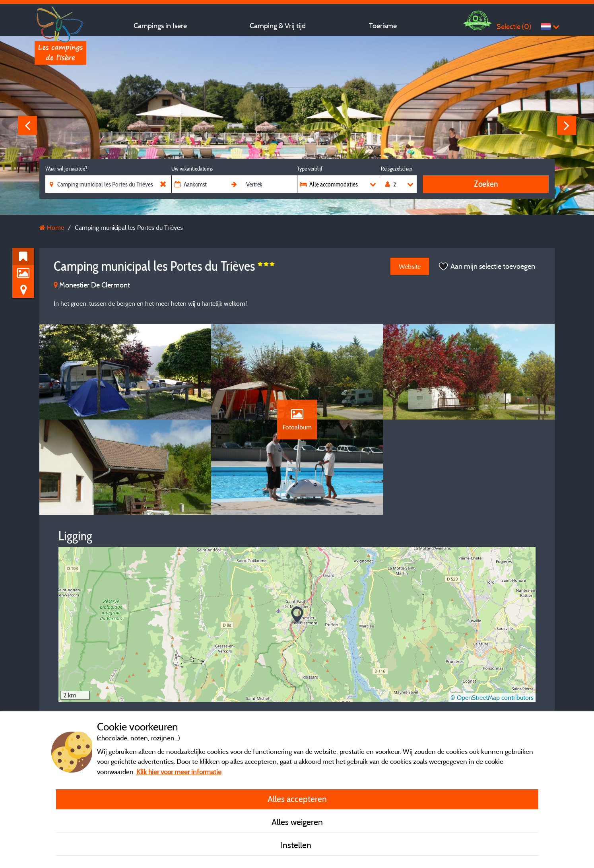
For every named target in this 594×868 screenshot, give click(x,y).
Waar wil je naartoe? (66, 169)
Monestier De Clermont (92, 285)
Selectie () (514, 26)
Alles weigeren (297, 822)
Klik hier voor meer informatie (179, 772)
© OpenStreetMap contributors (492, 697)
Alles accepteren (297, 799)
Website (410, 266)
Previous (27, 125)
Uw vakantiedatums (192, 169)
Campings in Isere (160, 26)
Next (567, 125)
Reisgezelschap (397, 169)
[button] (297, 615)
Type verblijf (310, 169)
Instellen (297, 845)
